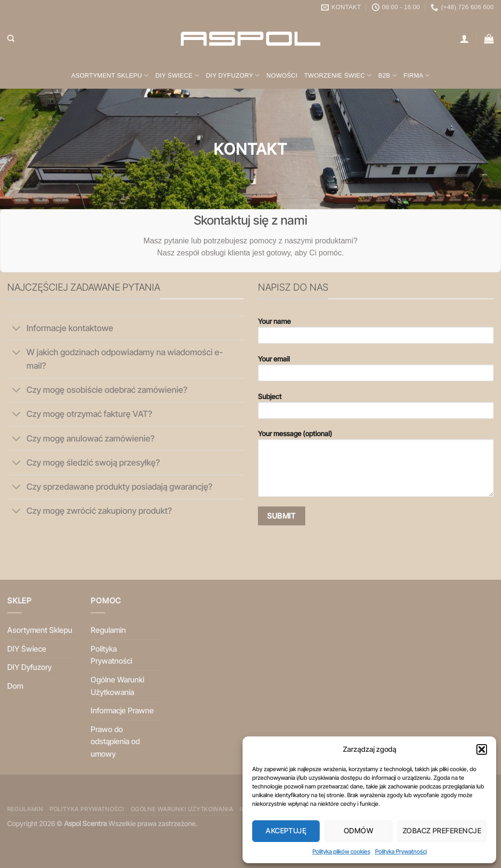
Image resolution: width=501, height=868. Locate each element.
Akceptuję (286, 831)
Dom (15, 686)
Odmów (359, 831)
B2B (387, 75)
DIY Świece (177, 75)
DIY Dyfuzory (233, 75)
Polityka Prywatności (401, 851)
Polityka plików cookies (341, 851)
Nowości (282, 75)
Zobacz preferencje (442, 831)
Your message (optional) (376, 467)
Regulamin (108, 630)
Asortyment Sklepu (110, 75)
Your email (376, 371)
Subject (376, 409)
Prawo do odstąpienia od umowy (115, 741)
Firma (417, 75)
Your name (376, 334)
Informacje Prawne (122, 710)
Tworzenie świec (338, 75)
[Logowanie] (464, 39)
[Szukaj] (11, 39)
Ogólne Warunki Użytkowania (117, 686)
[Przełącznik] (17, 329)
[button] (482, 749)
